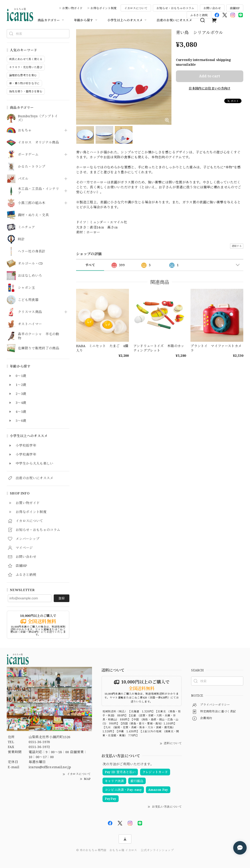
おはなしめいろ (30, 276)
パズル (23, 179)
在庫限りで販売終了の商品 (38, 348)
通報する (237, 246)
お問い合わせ (212, 8)
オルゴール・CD (30, 263)
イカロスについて (136, 8)
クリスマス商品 (30, 312)
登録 (62, 598)
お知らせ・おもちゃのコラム (175, 8)
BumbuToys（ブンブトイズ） (38, 118)
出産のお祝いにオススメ (174, 20)
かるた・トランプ (32, 167)
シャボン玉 (27, 288)
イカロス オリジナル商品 (38, 142)
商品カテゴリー (51, 20)
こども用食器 (28, 300)
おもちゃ (25, 130)
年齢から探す (86, 20)
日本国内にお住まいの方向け (209, 88)
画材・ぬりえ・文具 (33, 215)
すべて (90, 265)
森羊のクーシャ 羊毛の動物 (38, 336)
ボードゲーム (28, 154)
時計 (21, 239)
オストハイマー (30, 324)
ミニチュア (27, 227)
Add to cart (209, 76)
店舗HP (235, 8)
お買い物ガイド (72, 8)
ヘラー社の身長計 (32, 251)
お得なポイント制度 (104, 8)
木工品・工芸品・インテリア (38, 191)
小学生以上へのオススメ (128, 20)
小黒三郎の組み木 (32, 203)
